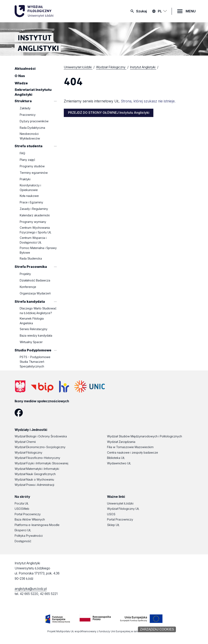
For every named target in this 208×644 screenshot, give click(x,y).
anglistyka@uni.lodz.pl (31, 589)
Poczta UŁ (22, 503)
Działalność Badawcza (35, 281)
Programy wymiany (33, 222)
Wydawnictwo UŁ (119, 463)
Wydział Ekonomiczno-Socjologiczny (40, 447)
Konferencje (28, 287)
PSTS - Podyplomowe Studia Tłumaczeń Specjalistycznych (35, 362)
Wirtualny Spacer (31, 342)
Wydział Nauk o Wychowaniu (34, 480)
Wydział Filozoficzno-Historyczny (37, 458)
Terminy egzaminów (34, 173)
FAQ (22, 153)
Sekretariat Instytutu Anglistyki (33, 92)
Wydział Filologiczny (28, 453)
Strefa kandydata (30, 302)
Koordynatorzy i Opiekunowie (30, 188)
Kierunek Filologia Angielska (32, 321)
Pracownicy (28, 115)
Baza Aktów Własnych (30, 519)
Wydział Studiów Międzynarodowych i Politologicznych (145, 436)
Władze (21, 83)
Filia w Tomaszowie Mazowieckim (130, 447)
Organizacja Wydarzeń (35, 294)
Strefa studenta (29, 146)
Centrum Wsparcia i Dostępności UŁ (33, 240)
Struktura (23, 101)
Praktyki (25, 179)
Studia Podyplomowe (33, 350)
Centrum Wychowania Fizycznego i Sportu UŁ (36, 230)
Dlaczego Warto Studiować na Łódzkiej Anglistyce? (38, 311)
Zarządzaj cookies (157, 629)
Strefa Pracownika (31, 267)
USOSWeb (22, 509)
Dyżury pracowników (34, 121)
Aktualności (25, 69)
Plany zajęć (27, 160)
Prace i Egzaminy (31, 202)
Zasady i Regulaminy (34, 209)
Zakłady (25, 108)
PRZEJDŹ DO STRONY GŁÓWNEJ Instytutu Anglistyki (109, 113)
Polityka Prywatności (29, 536)
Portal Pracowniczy (28, 514)
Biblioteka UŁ (116, 458)
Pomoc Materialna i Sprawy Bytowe (38, 250)
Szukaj (141, 11)
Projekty (25, 274)
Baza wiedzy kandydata (36, 336)
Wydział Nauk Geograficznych (35, 474)
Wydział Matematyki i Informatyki (37, 469)
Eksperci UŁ (23, 530)
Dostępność (23, 541)
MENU (191, 11)
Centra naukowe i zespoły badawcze (133, 453)
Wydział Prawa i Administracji (34, 485)
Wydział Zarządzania (121, 442)
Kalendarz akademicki (35, 215)
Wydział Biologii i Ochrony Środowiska (41, 436)
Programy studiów (32, 166)
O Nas (20, 76)
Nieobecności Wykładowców (30, 136)
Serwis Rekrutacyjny (34, 329)
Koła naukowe (29, 196)
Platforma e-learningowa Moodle (37, 525)
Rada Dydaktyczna (32, 128)
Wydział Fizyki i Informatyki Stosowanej (41, 463)
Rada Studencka (31, 259)
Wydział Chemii (25, 442)
